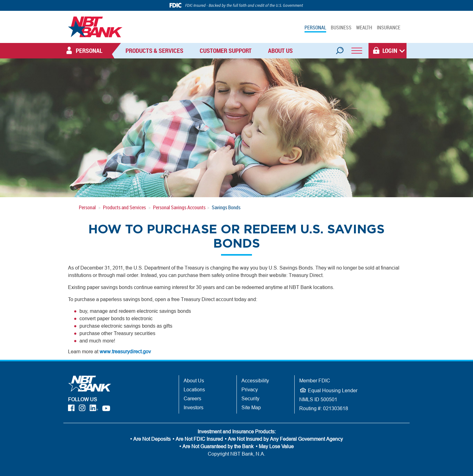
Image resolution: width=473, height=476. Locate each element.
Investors (194, 407)
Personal (87, 207)
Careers (192, 398)
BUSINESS (341, 28)
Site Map (251, 407)
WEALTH (364, 28)
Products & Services (154, 51)
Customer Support (226, 51)
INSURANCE (389, 28)
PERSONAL (315, 28)
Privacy (250, 389)
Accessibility (255, 380)
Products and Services (124, 207)
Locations (194, 389)
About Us (280, 51)
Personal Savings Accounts (179, 207)
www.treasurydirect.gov (125, 351)
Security (250, 398)
